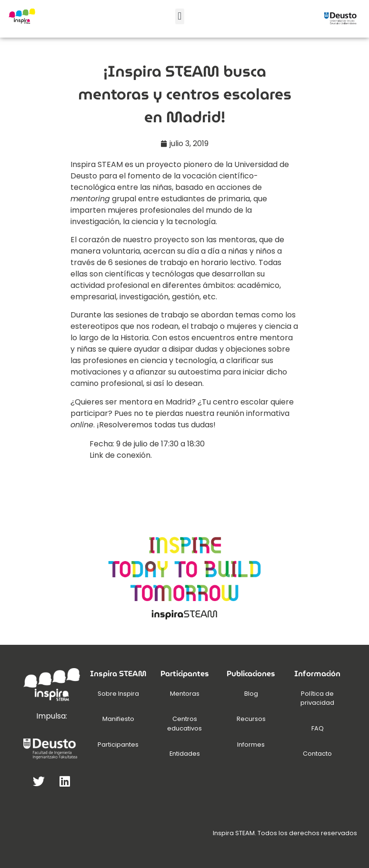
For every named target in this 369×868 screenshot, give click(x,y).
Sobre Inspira (118, 694)
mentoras (237, 240)
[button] (180, 16)
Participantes (118, 745)
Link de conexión (120, 455)
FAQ (318, 728)
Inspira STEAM (97, 164)
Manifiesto (118, 719)
